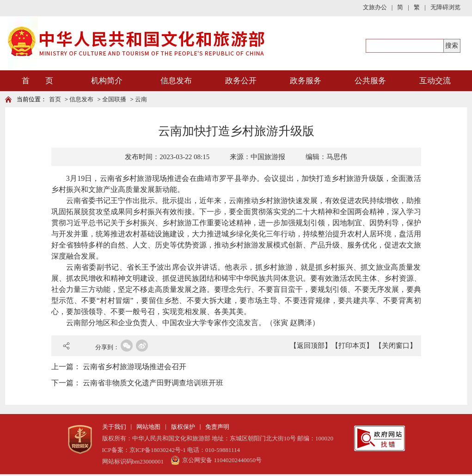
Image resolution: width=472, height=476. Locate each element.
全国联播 (114, 99)
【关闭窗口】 (396, 346)
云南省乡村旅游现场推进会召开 (135, 367)
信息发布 (176, 81)
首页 (55, 99)
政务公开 (241, 81)
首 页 (37, 81)
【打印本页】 (352, 346)
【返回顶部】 (311, 346)
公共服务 (370, 81)
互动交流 (435, 81)
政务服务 (306, 81)
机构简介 (107, 81)
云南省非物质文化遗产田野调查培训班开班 (153, 383)
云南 (141, 99)
